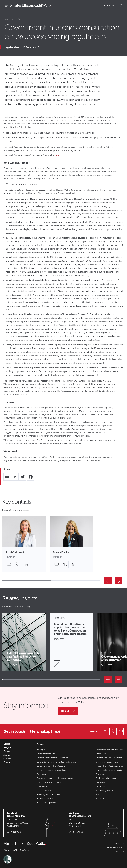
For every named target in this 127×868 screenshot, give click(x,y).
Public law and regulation (106, 778)
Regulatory (100, 786)
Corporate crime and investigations (51, 766)
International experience (46, 803)
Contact (8, 762)
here (57, 155)
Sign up (68, 711)
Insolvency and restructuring (48, 795)
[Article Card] (24, 642)
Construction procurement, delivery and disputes (56, 762)
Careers (7, 759)
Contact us (97, 731)
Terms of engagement (115, 847)
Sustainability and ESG (105, 790)
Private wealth (102, 774)
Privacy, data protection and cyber (110, 766)
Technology (101, 799)
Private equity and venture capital (109, 770)
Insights (14, 19)
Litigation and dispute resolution (109, 758)
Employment (42, 774)
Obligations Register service (107, 762)
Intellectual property (45, 799)
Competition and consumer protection (52, 758)
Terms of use (118, 851)
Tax (97, 795)
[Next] (119, 581)
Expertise (8, 744)
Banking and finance (45, 750)
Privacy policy (118, 843)
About (6, 755)
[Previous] (108, 581)
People (7, 751)
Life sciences (101, 754)
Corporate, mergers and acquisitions (52, 770)
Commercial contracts (46, 754)
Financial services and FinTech (49, 782)
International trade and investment (110, 750)
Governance (42, 786)
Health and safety (44, 790)
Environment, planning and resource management (57, 778)
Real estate (100, 782)
